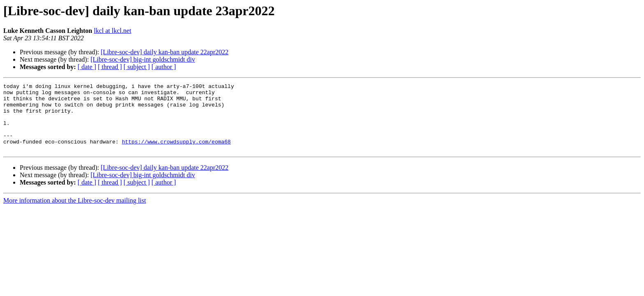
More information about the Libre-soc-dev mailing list (75, 214)
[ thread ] (110, 67)
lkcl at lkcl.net (113, 31)
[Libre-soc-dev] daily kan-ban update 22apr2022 (164, 52)
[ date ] (87, 67)
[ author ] (164, 67)
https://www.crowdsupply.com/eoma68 (176, 154)
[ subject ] (137, 67)
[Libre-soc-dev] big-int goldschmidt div (143, 59)
